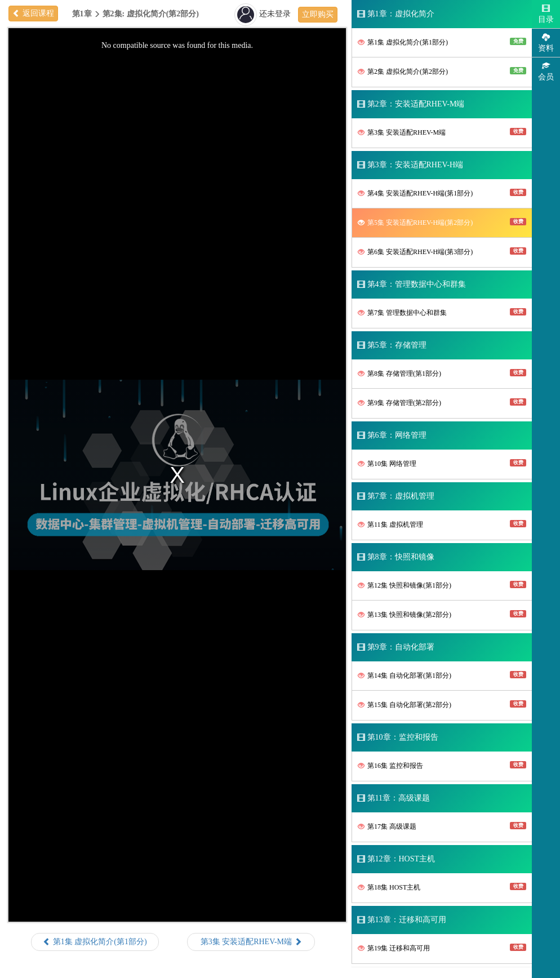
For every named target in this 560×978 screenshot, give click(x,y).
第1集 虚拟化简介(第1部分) (442, 42)
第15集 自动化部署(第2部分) (442, 704)
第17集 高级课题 (442, 826)
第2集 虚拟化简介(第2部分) (442, 71)
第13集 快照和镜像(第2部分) (442, 614)
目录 (546, 14)
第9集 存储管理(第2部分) (442, 403)
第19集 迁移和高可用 (442, 948)
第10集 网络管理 (442, 463)
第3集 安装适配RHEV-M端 (442, 132)
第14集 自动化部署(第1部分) (442, 675)
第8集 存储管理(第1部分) (442, 373)
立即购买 (318, 14)
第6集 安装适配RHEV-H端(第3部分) (442, 252)
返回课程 (33, 13)
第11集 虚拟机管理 (442, 524)
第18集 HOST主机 (442, 887)
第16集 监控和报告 (442, 765)
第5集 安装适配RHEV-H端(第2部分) (442, 222)
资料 (546, 43)
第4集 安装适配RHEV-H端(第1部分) (442, 193)
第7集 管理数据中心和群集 (442, 312)
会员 (546, 71)
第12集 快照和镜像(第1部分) (442, 585)
